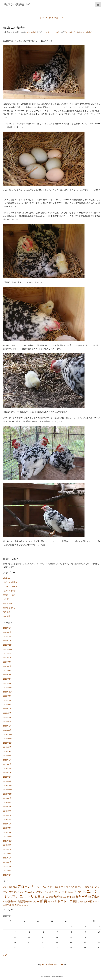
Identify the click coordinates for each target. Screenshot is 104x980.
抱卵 (91, 32)
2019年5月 (7, 764)
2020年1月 (7, 730)
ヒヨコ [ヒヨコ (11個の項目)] (39, 896)
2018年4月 (7, 820)
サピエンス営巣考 (10, 582)
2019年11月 (8, 739)
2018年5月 (7, 815)
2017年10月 (8, 841)
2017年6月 (7, 858)
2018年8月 (7, 803)
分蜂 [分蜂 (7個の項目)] (56, 897)
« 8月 (5, 955)
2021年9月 (7, 654)
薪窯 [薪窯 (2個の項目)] (85, 902)
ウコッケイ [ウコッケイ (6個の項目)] (48, 887)
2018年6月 (7, 811)
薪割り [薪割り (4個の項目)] (76, 901)
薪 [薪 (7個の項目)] (56, 901)
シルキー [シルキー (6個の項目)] (52, 892)
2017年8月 (7, 849)
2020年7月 (7, 705)
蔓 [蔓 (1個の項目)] (53, 902)
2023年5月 (7, 632)
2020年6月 (7, 709)
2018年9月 (7, 798)
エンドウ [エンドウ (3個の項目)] (59, 887)
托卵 (87, 32)
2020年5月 (7, 713)
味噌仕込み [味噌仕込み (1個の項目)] (63, 897)
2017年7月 (7, 854)
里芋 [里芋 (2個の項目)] (7, 905)
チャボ (76, 32)
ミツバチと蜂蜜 (9, 591)
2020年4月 (7, 717)
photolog (7, 578)
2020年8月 (7, 700)
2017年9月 (7, 845)
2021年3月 (7, 679)
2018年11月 (8, 790)
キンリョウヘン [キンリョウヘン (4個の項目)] (86, 887)
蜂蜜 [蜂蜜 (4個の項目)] (90, 901)
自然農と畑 (8, 604)
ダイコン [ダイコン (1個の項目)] (70, 892)
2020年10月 (8, 692)
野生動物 (7, 612)
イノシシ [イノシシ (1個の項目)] (38, 887)
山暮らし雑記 (52, 18)
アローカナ (68, 32)
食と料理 (7, 616)
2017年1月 (7, 875)
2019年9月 (7, 747)
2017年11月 (8, 837)
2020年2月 (7, 726)
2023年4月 (7, 636)
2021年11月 (8, 649)
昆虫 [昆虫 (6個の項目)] (94, 897)
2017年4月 (7, 866)
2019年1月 (7, 781)
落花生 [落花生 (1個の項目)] (50, 902)
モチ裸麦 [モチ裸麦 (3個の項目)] (49, 897)
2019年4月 (7, 768)
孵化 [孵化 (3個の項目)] (69, 897)
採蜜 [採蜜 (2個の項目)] (89, 897)
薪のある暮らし (9, 608)
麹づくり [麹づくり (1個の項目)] (25, 905)
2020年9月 (7, 696)
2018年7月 (7, 807)
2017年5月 (7, 862)
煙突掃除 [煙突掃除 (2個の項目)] (29, 902)
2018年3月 (7, 824)
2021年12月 (8, 645)
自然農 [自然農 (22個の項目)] (42, 901)
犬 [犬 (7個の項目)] (34, 901)
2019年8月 (7, 751)
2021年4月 (7, 675)
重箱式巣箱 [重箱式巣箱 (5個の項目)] (15, 905)
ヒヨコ (82, 32)
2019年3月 (7, 773)
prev (42, 18)
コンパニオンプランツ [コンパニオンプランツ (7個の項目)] (33, 892)
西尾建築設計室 (17, 5)
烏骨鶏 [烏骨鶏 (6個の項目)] (21, 901)
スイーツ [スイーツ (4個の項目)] (62, 892)
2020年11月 (8, 688)
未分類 (6, 599)
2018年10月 (8, 794)
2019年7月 (7, 756)
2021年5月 (7, 671)
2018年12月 (8, 786)
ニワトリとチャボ (52, 32)
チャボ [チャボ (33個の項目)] (80, 891)
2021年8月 (7, 658)
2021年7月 (7, 662)
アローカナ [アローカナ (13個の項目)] (26, 887)
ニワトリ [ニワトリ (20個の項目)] (27, 896)
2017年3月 (7, 871)
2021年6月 (7, 666)
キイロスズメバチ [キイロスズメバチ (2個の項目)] (70, 887)
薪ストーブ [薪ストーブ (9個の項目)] (65, 901)
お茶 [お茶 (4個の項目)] (15, 887)
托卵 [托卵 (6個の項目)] (78, 897)
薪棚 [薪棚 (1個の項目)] (82, 902)
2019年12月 (8, 734)
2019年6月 (7, 760)
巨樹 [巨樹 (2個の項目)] (74, 897)
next (62, 18)
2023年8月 (7, 628)
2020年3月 (7, 722)
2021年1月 (7, 683)
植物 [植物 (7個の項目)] (10, 901)
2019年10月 (8, 743)
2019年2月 (7, 777)
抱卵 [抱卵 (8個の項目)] (84, 896)
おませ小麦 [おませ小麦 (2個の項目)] (8, 887)
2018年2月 (7, 828)
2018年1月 (7, 832)
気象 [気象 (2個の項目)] (15, 902)
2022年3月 (7, 641)
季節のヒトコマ (9, 595)
